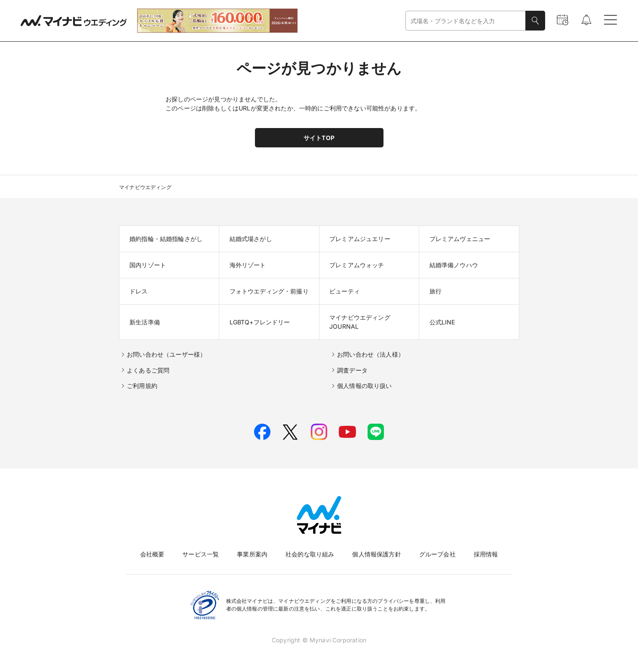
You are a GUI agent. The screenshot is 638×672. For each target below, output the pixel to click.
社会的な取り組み (310, 554)
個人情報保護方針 (376, 554)
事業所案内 (252, 554)
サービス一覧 (201, 554)
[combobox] (466, 21)
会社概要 (152, 554)
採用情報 (486, 554)
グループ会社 (437, 554)
